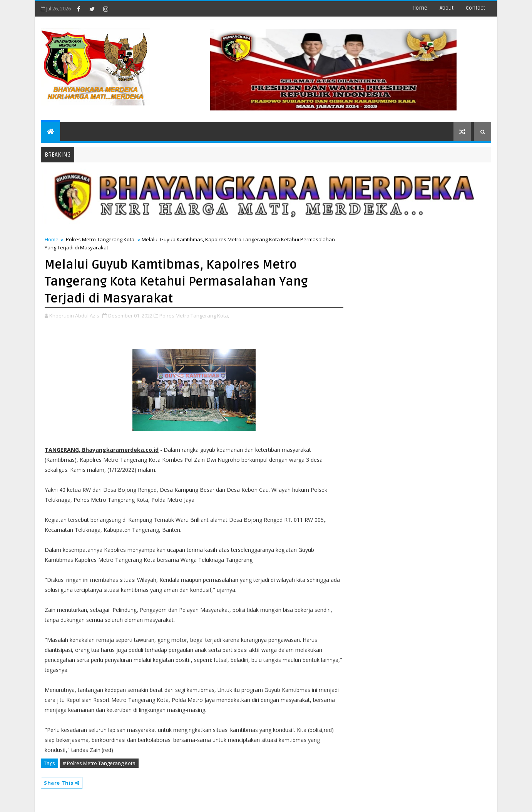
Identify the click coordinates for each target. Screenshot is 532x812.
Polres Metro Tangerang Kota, (194, 316)
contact (475, 8)
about (447, 8)
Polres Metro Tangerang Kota (100, 239)
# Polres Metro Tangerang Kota (99, 763)
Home (420, 8)
